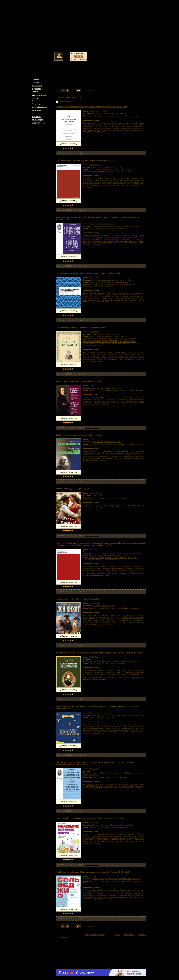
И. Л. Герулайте (94, 823)
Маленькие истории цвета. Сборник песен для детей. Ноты (112, 825)
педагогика (115, 284)
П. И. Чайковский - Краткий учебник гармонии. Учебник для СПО (85, 160)
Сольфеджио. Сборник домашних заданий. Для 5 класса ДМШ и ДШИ (116, 879)
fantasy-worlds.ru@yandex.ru (95, 935)
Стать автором (129, 935)
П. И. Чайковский (95, 165)
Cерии (34, 101)
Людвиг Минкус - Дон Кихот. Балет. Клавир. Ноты (78, 599)
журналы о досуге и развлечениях (111, 116)
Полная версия (65, 102)
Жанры (35, 98)
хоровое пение (89, 286)
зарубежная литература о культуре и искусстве (100, 342)
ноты (97, 116)
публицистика (130, 116)
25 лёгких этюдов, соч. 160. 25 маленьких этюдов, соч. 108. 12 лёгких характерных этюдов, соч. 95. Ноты (113, 774)
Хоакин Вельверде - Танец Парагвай (72, 489)
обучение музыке (108, 343)
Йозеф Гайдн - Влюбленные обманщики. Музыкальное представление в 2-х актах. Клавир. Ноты (100, 653)
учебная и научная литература (116, 169)
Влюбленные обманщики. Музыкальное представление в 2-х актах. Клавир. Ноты (112, 661)
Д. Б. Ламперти (94, 332)
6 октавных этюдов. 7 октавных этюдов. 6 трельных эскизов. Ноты (115, 226)
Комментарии (38, 120)
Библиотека (37, 85)
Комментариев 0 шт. (92, 153)
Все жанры (36, 117)
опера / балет (110, 608)
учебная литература (112, 390)
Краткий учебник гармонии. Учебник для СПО (108, 167)
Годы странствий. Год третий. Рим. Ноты (106, 388)
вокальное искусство (127, 284)
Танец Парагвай (97, 496)
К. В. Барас (93, 876)
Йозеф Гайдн (93, 657)
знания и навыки (126, 171)
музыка (91, 116)
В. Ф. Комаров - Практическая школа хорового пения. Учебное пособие (88, 273)
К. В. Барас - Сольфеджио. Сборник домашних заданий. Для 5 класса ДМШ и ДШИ (93, 872)
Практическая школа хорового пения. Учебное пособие (111, 280)
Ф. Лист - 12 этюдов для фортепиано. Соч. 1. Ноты (79, 435)
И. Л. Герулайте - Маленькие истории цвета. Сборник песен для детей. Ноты (90, 818)
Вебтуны (35, 92)
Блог (34, 113)
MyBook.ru (142, 935)
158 (78, 91)
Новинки (35, 82)
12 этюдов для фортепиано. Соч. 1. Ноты (106, 442)
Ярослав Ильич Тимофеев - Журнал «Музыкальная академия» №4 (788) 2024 (91, 107)
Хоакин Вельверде (95, 493)
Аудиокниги (37, 89)
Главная (35, 79)
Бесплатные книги (39, 95)
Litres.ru (118, 935)
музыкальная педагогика (103, 286)
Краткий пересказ (39, 107)
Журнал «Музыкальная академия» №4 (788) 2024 (109, 113)
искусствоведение (90, 171)
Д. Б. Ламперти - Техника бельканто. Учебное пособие (80, 327)
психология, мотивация (118, 498)
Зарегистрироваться (80, 59)
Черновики (36, 110)
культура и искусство (96, 169)
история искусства (90, 340)
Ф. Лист (91, 386)
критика (138, 116)
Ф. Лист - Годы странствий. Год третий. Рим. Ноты (78, 381)
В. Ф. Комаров (94, 278)
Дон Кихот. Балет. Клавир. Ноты (103, 606)
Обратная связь (39, 123)
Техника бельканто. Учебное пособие (105, 334)
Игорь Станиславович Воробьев (100, 713)
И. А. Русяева (93, 549)
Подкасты (36, 104)
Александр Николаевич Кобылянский (102, 224)
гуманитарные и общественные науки (96, 284)
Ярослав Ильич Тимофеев (98, 111)
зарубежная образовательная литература (98, 338)
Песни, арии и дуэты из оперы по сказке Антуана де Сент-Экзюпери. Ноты (118, 715)
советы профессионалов (92, 343)
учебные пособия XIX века (127, 342)
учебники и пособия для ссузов (108, 171)
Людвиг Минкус (94, 603)
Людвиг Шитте (94, 769)
